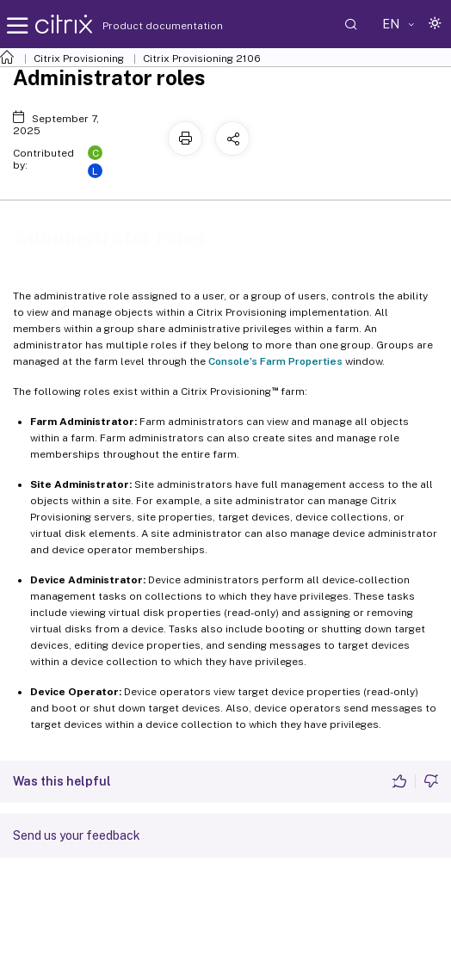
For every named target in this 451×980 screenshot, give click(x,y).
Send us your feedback (77, 835)
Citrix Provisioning (79, 59)
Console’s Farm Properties (275, 361)
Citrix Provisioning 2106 (202, 59)
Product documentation (141, 26)
